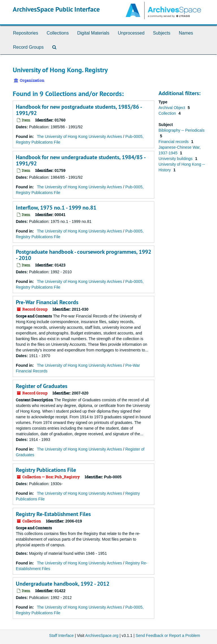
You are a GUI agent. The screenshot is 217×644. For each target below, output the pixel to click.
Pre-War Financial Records (47, 302)
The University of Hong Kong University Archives (80, 137)
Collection (168, 113)
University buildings (176, 159)
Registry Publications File (46, 470)
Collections (58, 33)
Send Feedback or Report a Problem (168, 636)
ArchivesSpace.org (102, 636)
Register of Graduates (42, 386)
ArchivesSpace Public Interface (56, 9)
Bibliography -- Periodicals (182, 130)
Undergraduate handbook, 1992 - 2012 (63, 584)
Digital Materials (93, 33)
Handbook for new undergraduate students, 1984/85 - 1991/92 (81, 160)
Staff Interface (61, 636)
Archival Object (172, 108)
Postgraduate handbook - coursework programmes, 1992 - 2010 (83, 255)
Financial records (174, 142)
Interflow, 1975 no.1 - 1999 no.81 (56, 208)
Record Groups (28, 47)
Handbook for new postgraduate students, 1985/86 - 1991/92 (79, 110)
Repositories (26, 33)
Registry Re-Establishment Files (53, 514)
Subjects (161, 33)
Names (186, 33)
